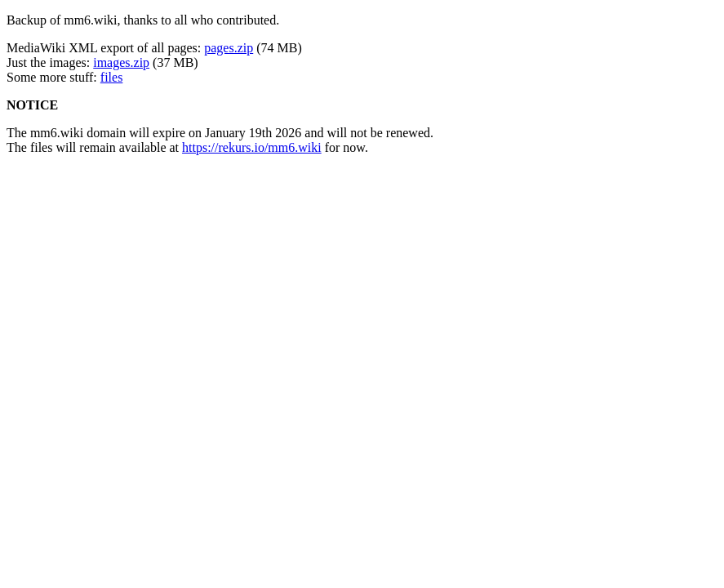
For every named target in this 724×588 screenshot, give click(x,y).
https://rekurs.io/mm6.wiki (252, 147)
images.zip (121, 62)
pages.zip (229, 48)
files (112, 77)
